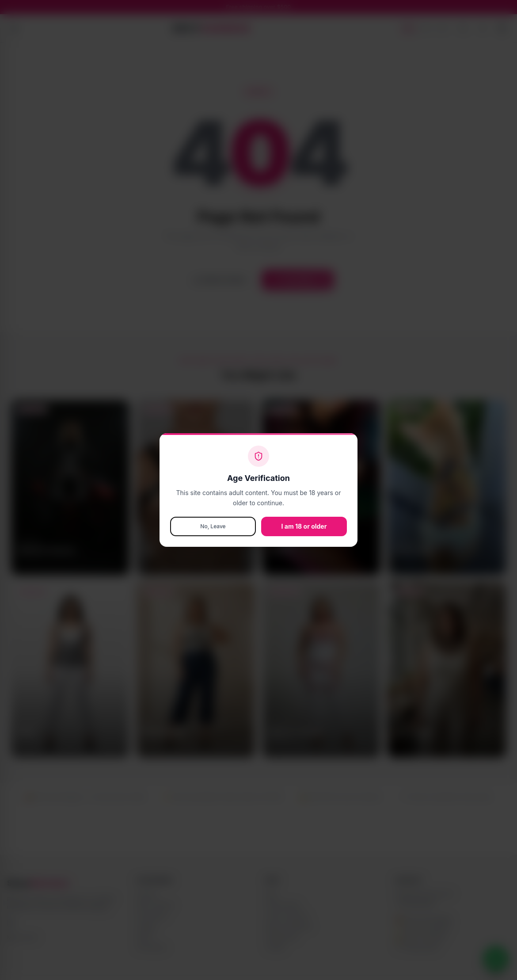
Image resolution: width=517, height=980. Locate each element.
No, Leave (213, 526)
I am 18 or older (304, 526)
